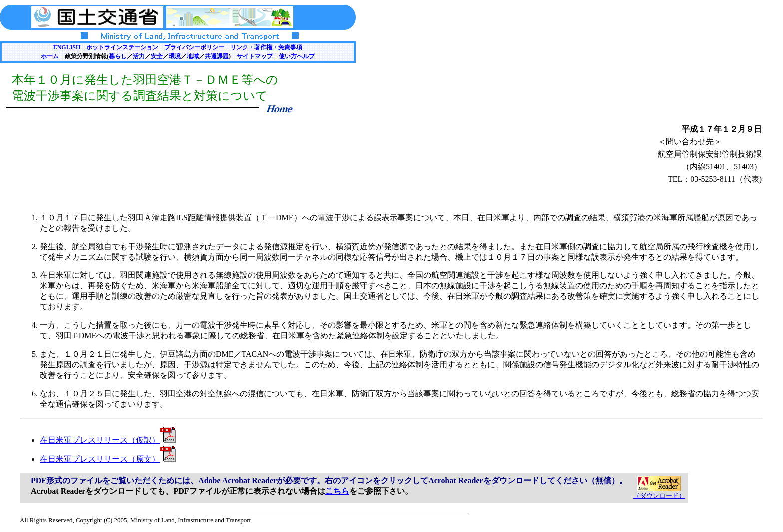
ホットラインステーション (122, 47)
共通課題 (217, 56)
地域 (193, 56)
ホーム (50, 56)
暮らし (118, 56)
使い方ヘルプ (297, 56)
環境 (175, 56)
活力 (139, 56)
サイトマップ (255, 56)
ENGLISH (67, 47)
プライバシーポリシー (194, 47)
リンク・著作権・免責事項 (266, 47)
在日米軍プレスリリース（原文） (108, 459)
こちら (337, 491)
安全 (157, 56)
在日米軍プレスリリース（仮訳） (108, 440)
